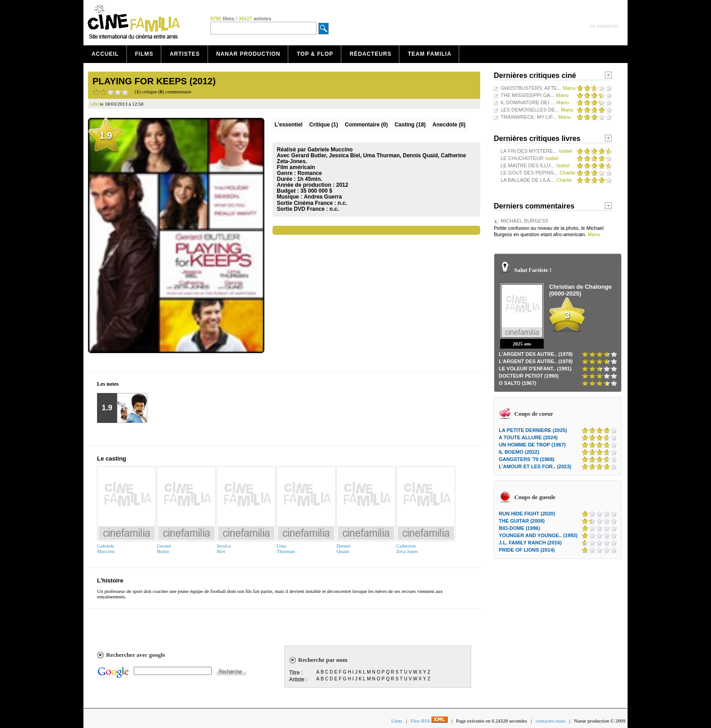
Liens (397, 721)
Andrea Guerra (323, 197)
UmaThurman (286, 548)
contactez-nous (550, 721)
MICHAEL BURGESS (524, 221)
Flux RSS (429, 721)
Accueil (105, 54)
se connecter (604, 26)
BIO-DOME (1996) (519, 528)
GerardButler (164, 548)
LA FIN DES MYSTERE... (529, 151)
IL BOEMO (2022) (519, 452)
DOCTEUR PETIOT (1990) (529, 376)
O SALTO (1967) (518, 383)
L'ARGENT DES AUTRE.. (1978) (536, 354)
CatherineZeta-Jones (407, 548)
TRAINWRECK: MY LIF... (528, 117)
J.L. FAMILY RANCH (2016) (530, 543)
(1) (324, 125)
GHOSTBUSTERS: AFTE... (531, 88)
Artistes (185, 54)
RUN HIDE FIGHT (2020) (527, 514)
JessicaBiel (224, 548)
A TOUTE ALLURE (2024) (528, 437)
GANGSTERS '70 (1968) (526, 459)
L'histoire (110, 580)
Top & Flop (315, 54)
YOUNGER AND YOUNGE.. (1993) (538, 535)
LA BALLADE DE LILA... (528, 180)
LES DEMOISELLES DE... (530, 110)
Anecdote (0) (449, 125)
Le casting (112, 459)
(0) (366, 125)
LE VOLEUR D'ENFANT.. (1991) (535, 369)
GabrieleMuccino (106, 548)
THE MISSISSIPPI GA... (528, 95)
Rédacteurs (370, 54)
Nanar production (248, 54)
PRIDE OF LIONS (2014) (527, 550)
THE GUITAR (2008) (522, 521)
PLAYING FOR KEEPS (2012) (154, 81)
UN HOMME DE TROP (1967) (532, 445)
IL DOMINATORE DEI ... (528, 102)
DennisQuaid (343, 548)
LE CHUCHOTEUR (522, 158)
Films (144, 54)
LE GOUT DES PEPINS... (529, 173)
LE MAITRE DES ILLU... (528, 165)
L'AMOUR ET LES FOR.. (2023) (535, 466)
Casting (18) (410, 125)
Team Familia (429, 54)
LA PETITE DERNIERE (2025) (533, 430)
